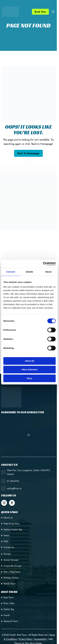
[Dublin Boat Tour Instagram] (4, 503)
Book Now (40, 12)
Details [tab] (29, 272)
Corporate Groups (13, 566)
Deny (30, 378)
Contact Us (9, 547)
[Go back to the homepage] (28, 153)
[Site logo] (10, 11)
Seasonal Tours (11, 621)
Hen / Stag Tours (12, 572)
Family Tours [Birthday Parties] (10, 584)
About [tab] (48, 272)
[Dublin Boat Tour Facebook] (12, 503)
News (6, 535)
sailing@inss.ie (14, 488)
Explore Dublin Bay (13, 530)
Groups (7, 554)
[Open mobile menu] (53, 12)
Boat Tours (9, 597)
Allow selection (30, 369)
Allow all (30, 361)
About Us (8, 518)
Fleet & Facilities (12, 524)
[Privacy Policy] (25, 639)
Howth (7, 615)
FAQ (6, 541)
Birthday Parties (11, 578)
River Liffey (9, 603)
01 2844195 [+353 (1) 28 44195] (13, 481)
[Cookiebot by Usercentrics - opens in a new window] (43, 264)
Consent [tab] (11, 272)
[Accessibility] (40, 639)
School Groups (11, 560)
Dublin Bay (9, 609)
